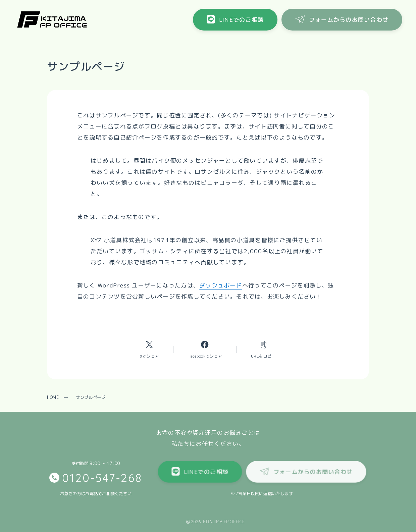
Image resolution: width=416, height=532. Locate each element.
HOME (53, 397)
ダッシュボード (221, 285)
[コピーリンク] (264, 349)
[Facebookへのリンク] (205, 349)
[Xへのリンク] (149, 349)
